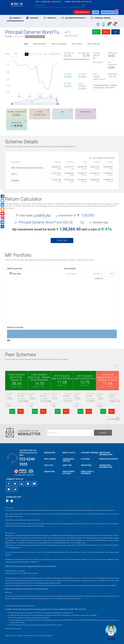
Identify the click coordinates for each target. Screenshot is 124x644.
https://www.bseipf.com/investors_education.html (17, 601)
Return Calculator (59, 44)
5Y (41, 54)
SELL (21, 411)
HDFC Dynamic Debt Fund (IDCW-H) (62, 377)
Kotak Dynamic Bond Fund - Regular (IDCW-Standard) (39, 377)
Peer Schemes (94, 44)
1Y (38, 54)
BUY (12, 411)
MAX (45, 54)
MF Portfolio (77, 44)
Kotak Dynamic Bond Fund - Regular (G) (17, 377)
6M (34, 54)
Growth (9, 36)
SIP (116, 32)
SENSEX (15, 181)
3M (30, 54)
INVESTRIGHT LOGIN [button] (110, 12)
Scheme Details (40, 44)
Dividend (19, 36)
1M (27, 54)
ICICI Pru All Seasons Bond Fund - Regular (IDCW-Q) (108, 377)
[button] (11, 54)
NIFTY (14, 174)
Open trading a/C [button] (82, 12)
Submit (103, 433)
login (96, 12)
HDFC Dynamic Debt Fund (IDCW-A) (85, 377)
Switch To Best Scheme (35, 37)
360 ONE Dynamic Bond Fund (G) (27, 168)
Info (26, 44)
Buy (96, 32)
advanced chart (54, 54)
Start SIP (62, 240)
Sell (106, 32)
